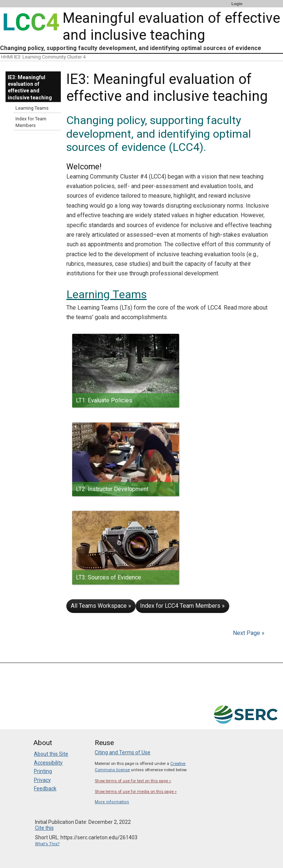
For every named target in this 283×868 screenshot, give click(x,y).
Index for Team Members (31, 122)
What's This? (47, 844)
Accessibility (48, 763)
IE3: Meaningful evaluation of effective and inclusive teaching (30, 87)
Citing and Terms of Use (123, 752)
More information (112, 802)
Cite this (44, 828)
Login (237, 4)
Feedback (45, 788)
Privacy (42, 780)
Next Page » (248, 633)
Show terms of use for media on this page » (136, 792)
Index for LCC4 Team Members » (182, 606)
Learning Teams (106, 294)
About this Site (51, 754)
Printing (43, 771)
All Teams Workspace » (101, 606)
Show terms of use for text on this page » (133, 781)
